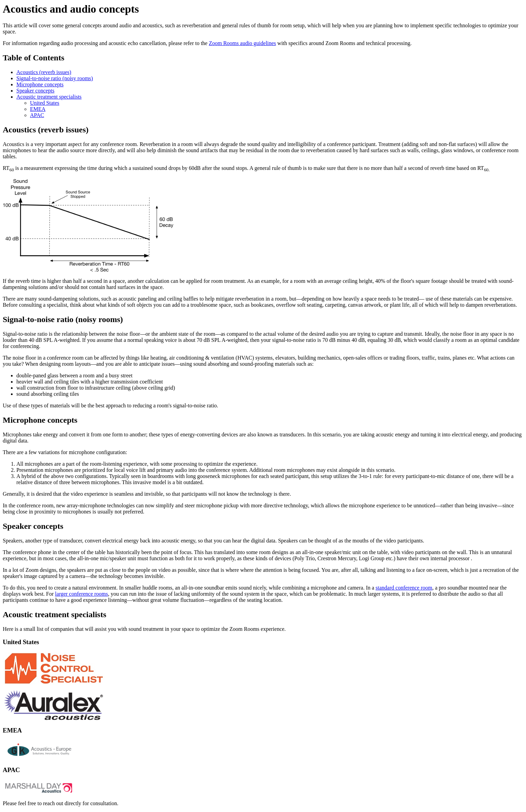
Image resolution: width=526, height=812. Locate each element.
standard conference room (404, 588)
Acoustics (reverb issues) (44, 72)
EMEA (38, 109)
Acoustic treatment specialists (49, 97)
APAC (37, 115)
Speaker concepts (35, 91)
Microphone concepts (40, 84)
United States (45, 103)
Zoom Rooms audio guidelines (242, 43)
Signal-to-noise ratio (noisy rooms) (55, 78)
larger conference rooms (81, 594)
